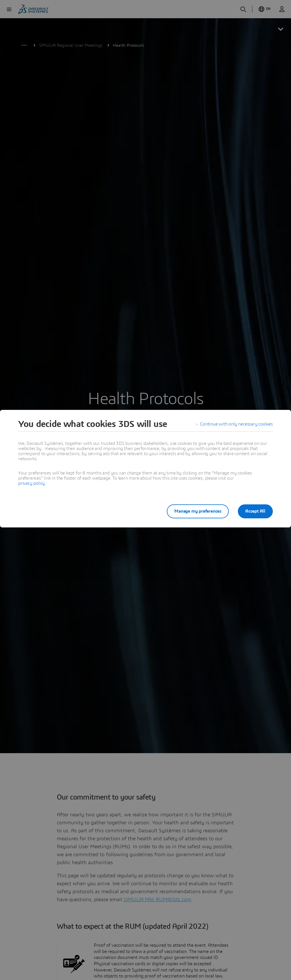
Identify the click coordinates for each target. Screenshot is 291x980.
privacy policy (32, 483)
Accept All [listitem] (255, 511)
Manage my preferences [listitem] (198, 511)
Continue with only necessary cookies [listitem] (236, 424)
